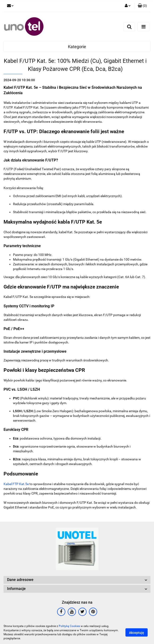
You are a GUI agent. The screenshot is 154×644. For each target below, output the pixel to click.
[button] (142, 6)
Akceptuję (137, 632)
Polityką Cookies (69, 626)
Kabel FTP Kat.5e (16, 484)
